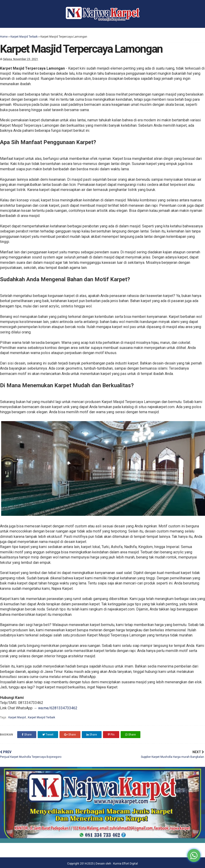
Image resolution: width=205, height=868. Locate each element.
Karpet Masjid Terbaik (24, 37)
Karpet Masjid (17, 717)
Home (4, 37)
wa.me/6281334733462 (58, 708)
